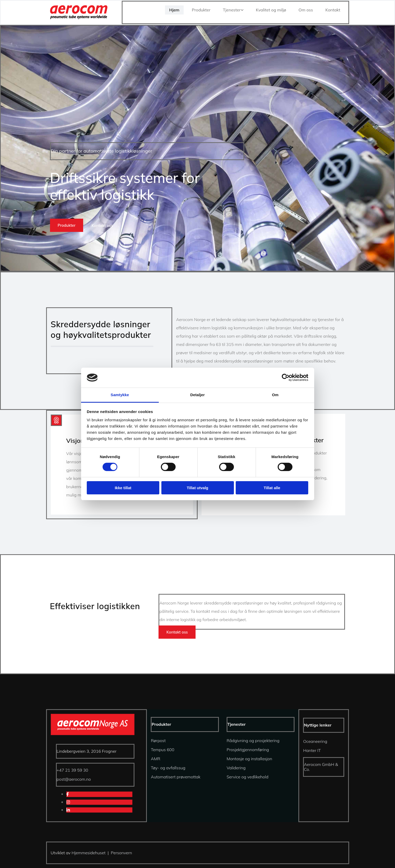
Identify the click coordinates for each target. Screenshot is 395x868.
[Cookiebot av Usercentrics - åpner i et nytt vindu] (286, 378)
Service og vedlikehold (247, 777)
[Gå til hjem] (79, 18)
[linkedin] (68, 810)
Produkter (201, 10)
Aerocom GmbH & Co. (321, 767)
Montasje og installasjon (249, 759)
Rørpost (158, 741)
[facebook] (68, 794)
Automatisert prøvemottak (175, 777)
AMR (155, 759)
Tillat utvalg (197, 488)
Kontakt (333, 10)
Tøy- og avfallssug (168, 768)
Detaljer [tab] (198, 395)
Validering (236, 768)
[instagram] (68, 802)
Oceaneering (315, 741)
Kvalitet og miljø (271, 10)
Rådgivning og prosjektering (253, 741)
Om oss (306, 10)
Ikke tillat (123, 488)
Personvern (121, 853)
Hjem (174, 10)
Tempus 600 (162, 750)
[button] (67, 225)
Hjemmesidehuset (88, 853)
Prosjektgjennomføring (248, 750)
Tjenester (232, 10)
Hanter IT (312, 750)
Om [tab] (275, 395)
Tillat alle (272, 488)
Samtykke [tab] (120, 395)
